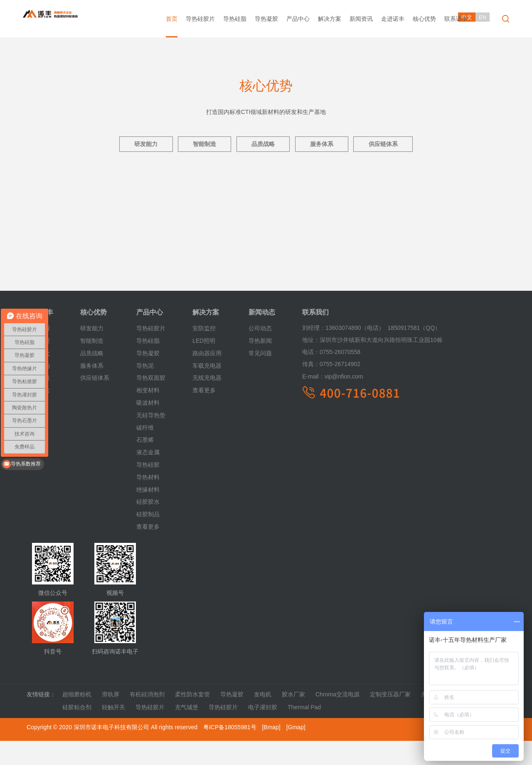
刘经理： (314, 352)
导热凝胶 (266, 19)
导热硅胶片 (200, 19)
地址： (311, 364)
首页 (172, 19)
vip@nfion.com (332, 401)
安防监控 (204, 353)
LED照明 (204, 365)
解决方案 (330, 19)
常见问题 (260, 378)
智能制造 (199, 146)
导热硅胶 (148, 489)
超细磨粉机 (77, 719)
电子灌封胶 (263, 732)
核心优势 (424, 19)
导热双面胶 (151, 402)
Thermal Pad (304, 732)
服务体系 (327, 146)
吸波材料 (148, 427)
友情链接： (41, 719)
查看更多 (148, 551)
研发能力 (135, 146)
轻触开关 (113, 732)
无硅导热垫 (151, 440)
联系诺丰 (456, 19)
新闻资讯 (361, 19)
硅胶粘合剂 (77, 732)
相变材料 (148, 415)
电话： (311, 376)
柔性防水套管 (192, 719)
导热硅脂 (235, 19)
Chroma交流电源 (337, 719)
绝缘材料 (148, 514)
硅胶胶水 (148, 526)
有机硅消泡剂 (147, 719)
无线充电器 (207, 402)
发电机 (263, 719)
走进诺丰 (393, 19)
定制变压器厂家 (390, 719)
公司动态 (260, 353)
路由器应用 (207, 378)
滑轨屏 (111, 719)
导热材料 (148, 502)
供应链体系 (394, 146)
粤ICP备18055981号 (230, 752)
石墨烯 (145, 464)
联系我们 (315, 337)
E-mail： (313, 401)
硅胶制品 (148, 539)
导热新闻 (260, 365)
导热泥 (145, 390)
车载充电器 (207, 390)
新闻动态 (262, 337)
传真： (311, 389)
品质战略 (263, 146)
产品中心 (298, 19)
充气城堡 (187, 732)
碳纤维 (145, 452)
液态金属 (148, 477)
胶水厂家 (293, 719)
